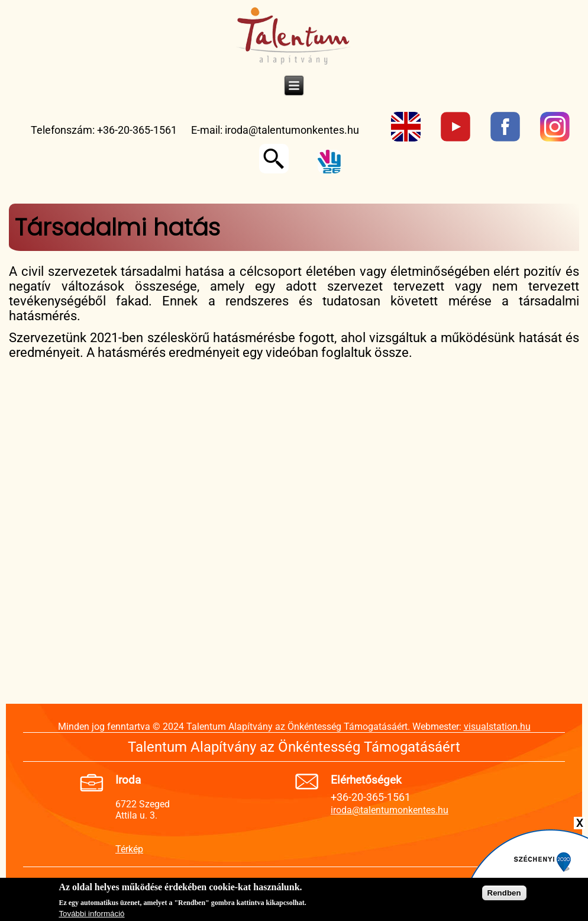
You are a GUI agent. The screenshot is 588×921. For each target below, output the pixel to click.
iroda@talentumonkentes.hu (292, 130)
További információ (91, 914)
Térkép (129, 849)
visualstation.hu (497, 727)
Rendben (504, 893)
